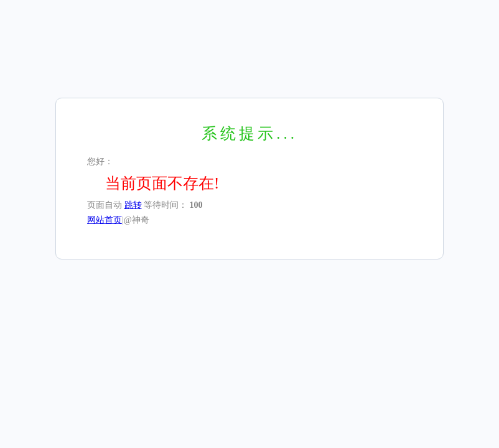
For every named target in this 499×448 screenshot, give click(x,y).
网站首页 (105, 220)
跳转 (133, 205)
